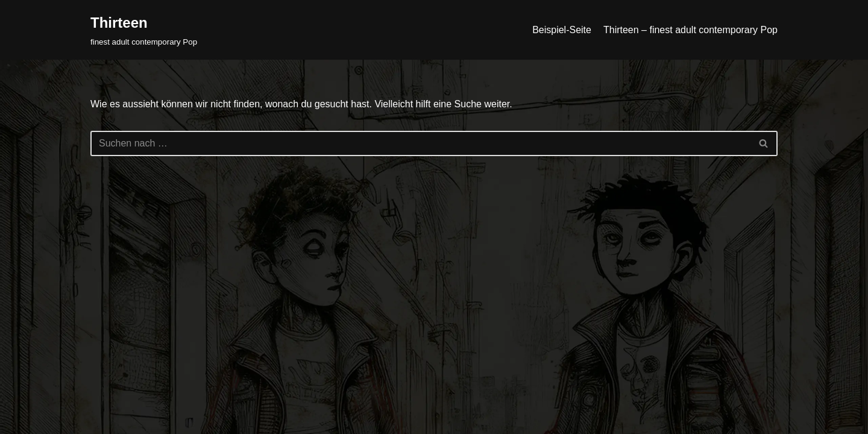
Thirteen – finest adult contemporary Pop (690, 30)
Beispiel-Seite (562, 30)
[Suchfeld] (420, 143)
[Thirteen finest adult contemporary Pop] (144, 30)
